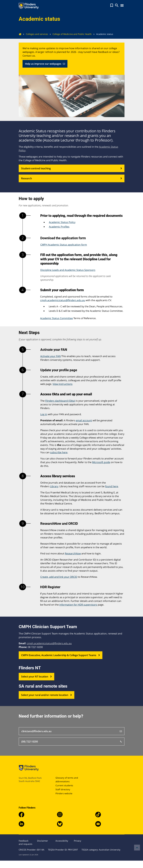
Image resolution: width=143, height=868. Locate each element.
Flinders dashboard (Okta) (60, 401)
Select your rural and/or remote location (47, 695)
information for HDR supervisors (78, 605)
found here (112, 486)
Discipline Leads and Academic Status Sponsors (68, 270)
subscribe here (59, 452)
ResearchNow (73, 553)
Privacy (77, 841)
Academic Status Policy (62, 222)
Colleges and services (35, 34)
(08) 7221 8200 (72, 742)
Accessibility (62, 841)
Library (54, 486)
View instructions (63, 384)
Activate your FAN (51, 356)
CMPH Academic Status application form (64, 245)
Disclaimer (43, 841)
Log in (44, 414)
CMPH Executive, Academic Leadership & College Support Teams (61, 655)
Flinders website (64, 793)
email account (84, 420)
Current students (64, 785)
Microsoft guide (101, 462)
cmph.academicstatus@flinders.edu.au (63, 300)
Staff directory (63, 789)
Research (72, 178)
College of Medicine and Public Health (70, 34)
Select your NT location (36, 677)
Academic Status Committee (56, 318)
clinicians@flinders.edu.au (72, 731)
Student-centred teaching (72, 168)
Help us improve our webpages (45, 64)
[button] (112, 5)
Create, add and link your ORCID (59, 577)
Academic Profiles (59, 227)
